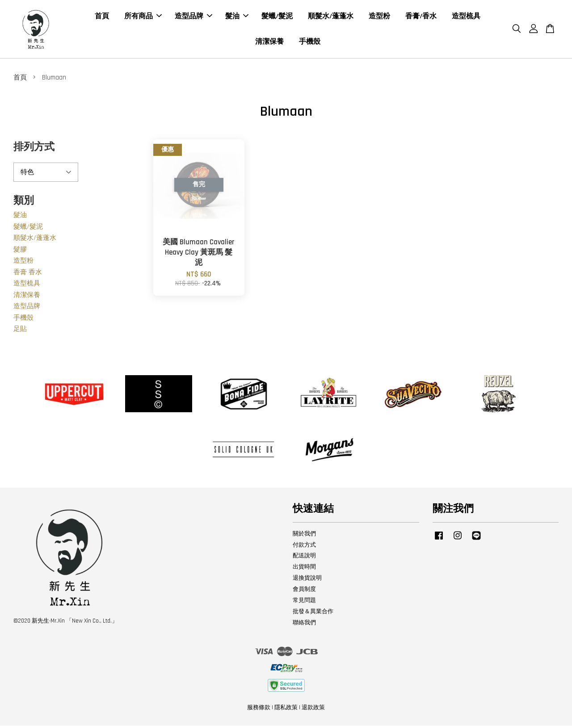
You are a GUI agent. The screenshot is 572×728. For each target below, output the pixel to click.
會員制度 (304, 591)
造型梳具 (466, 17)
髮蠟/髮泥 (277, 17)
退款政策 (313, 709)
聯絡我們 (304, 624)
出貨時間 (304, 569)
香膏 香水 (28, 274)
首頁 (102, 17)
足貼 (20, 331)
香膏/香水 (421, 17)
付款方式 (304, 547)
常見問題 (304, 602)
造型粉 (379, 17)
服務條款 (259, 709)
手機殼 (310, 43)
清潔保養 (269, 43)
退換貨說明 (307, 580)
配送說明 (304, 558)
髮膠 (20, 251)
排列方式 (34, 149)
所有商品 (143, 17)
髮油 (237, 17)
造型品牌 (193, 17)
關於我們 (304, 536)
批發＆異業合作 (313, 613)
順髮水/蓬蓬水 (331, 17)
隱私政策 (286, 709)
